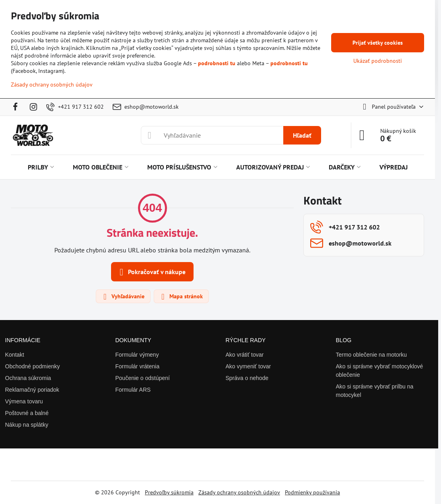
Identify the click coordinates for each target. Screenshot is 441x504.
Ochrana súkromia (28, 378)
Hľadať (302, 135)
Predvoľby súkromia (169, 492)
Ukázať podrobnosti (378, 61)
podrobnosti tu (217, 63)
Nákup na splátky (27, 425)
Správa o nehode (247, 378)
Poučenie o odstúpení (143, 378)
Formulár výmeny (137, 355)
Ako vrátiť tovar (245, 355)
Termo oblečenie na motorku (372, 355)
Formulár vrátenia (138, 366)
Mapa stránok (181, 297)
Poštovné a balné (27, 413)
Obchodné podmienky (33, 366)
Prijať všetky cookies (378, 43)
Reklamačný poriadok (32, 390)
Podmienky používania (312, 492)
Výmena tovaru (24, 401)
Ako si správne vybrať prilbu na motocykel (375, 391)
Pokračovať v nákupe (151, 272)
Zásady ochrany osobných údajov (239, 492)
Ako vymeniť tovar (248, 366)
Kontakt (15, 355)
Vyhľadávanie (123, 297)
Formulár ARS (133, 390)
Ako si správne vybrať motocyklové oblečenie (380, 371)
